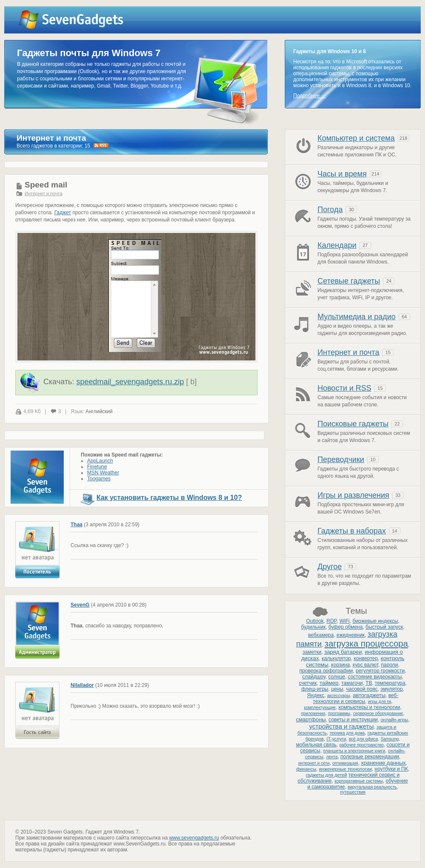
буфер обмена (346, 627)
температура (390, 683)
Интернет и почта (44, 193)
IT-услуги (336, 739)
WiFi (345, 621)
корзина (340, 665)
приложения (313, 713)
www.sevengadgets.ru (194, 838)
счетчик (308, 683)
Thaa (76, 525)
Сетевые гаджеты (349, 281)
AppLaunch (100, 461)
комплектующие (320, 708)
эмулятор (391, 689)
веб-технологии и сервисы (356, 698)
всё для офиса (363, 739)
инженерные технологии (345, 769)
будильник (313, 627)
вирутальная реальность (372, 787)
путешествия (353, 792)
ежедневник (351, 635)
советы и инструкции (353, 720)
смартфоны (311, 719)
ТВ (369, 683)
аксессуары (339, 696)
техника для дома (347, 733)
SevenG (80, 605)
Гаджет (63, 213)
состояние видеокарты (375, 677)
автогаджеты (369, 695)
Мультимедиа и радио (357, 317)
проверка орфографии (326, 671)
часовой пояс (362, 689)
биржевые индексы (375, 621)
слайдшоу (314, 677)
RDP (331, 621)
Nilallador (82, 685)
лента (332, 757)
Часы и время (342, 174)
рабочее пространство (361, 745)
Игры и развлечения (353, 495)
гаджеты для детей (327, 775)
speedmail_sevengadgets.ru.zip (130, 382)
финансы (306, 769)
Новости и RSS (344, 388)
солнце (337, 677)
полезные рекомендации (370, 757)
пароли (390, 665)
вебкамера (321, 635)
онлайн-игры (394, 720)
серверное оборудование (378, 713)
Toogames (99, 479)
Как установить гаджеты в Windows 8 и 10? (169, 498)
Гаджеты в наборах (352, 531)
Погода (330, 210)
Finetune (97, 467)
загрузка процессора (366, 644)
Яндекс (316, 695)
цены (337, 689)
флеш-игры (315, 689)
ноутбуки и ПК (391, 769)
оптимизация (345, 763)
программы (339, 713)
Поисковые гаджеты (353, 424)
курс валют (365, 665)
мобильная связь (316, 745)
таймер (329, 683)
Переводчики (341, 460)
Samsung (390, 739)
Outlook (315, 621)
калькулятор (336, 658)
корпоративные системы (359, 781)
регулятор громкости (380, 671)
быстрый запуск (384, 627)
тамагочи (352, 683)
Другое (330, 567)
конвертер (366, 658)
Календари (337, 245)
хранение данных (383, 763)
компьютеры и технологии (370, 707)
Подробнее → (310, 96)
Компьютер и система (356, 138)
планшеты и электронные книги (354, 751)
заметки (312, 652)
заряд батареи (343, 652)
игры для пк (380, 702)
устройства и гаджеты (341, 726)
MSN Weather (103, 473)
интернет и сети (314, 763)
